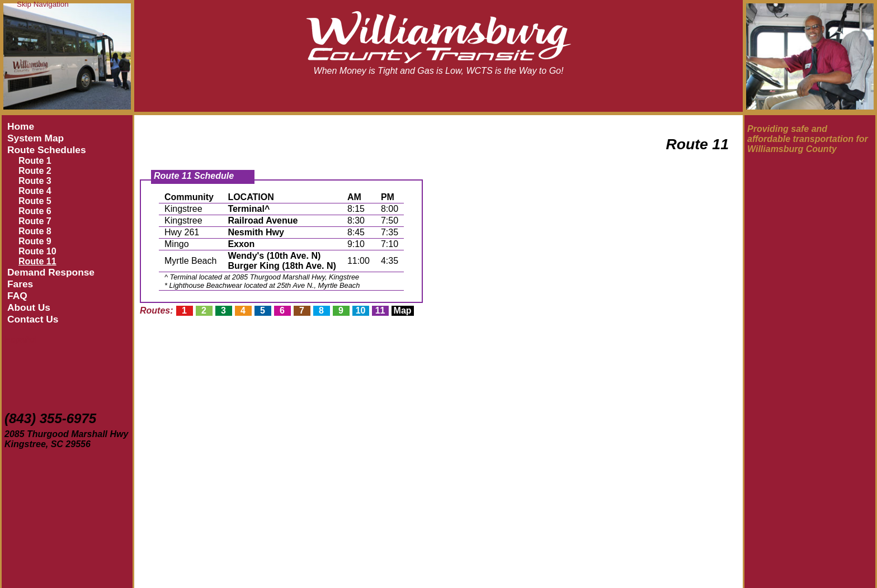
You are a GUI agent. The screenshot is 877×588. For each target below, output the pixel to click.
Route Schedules (47, 150)
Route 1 (35, 161)
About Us (29, 307)
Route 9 (35, 241)
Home (21, 126)
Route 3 (35, 181)
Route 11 (37, 261)
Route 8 (35, 231)
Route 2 (35, 171)
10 (361, 310)
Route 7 (35, 221)
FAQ (17, 296)
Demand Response (51, 272)
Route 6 (35, 211)
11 (380, 310)
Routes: (157, 310)
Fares (20, 284)
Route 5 (35, 201)
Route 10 (37, 251)
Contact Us (33, 319)
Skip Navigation (43, 4)
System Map (36, 138)
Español (21, 340)
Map (403, 310)
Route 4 (35, 191)
